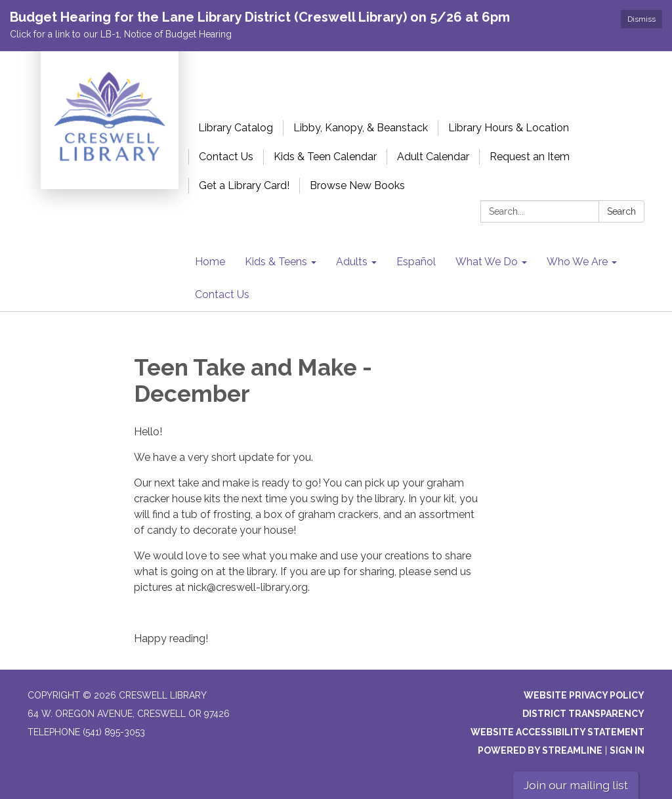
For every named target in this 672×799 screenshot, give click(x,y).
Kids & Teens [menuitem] (276, 262)
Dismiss (641, 19)
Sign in (627, 750)
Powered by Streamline (540, 750)
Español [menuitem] (416, 262)
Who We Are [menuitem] (577, 262)
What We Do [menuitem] (487, 262)
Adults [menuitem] (352, 262)
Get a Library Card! (244, 185)
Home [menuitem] (210, 262)
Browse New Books (357, 185)
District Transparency (583, 714)
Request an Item (530, 157)
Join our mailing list (576, 785)
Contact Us (226, 157)
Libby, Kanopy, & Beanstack (361, 128)
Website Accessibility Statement (557, 732)
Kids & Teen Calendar (325, 157)
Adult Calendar (433, 157)
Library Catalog (236, 128)
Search (621, 211)
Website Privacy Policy (584, 695)
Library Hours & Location (509, 128)
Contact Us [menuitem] (222, 294)
